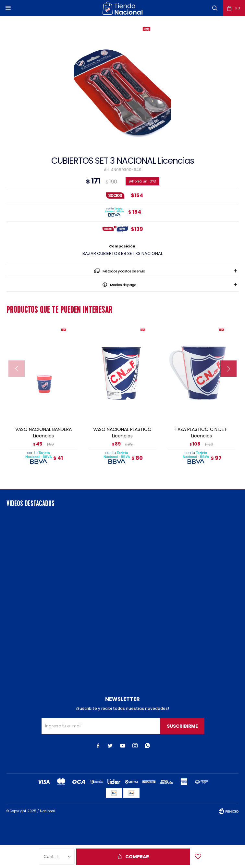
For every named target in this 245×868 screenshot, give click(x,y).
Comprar (137, 857)
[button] (215, 8)
